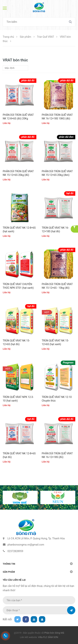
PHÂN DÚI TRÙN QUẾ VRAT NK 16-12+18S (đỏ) (57, 455)
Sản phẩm (9, 572)
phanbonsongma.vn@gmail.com (26, 545)
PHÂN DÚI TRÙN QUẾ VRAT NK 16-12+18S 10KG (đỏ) (57, 117)
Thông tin (9, 564)
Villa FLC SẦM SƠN (48, 637)
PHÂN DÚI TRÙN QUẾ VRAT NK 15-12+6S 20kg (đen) (57, 173)
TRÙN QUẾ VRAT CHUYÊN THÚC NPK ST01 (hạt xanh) (18, 286)
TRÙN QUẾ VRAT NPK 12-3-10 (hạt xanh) (18, 399)
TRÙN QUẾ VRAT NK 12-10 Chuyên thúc (57, 399)
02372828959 (15, 551)
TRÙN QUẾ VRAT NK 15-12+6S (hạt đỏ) (16, 342)
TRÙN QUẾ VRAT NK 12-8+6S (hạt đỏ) (19, 455)
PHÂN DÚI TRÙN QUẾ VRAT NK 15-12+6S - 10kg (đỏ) (57, 286)
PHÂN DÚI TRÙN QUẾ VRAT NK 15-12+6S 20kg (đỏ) (18, 173)
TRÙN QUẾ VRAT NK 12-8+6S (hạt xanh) (19, 230)
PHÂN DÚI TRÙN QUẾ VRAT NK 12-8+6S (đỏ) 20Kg (18, 117)
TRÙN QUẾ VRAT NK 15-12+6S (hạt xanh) (55, 342)
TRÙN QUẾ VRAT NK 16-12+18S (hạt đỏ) (55, 230)
